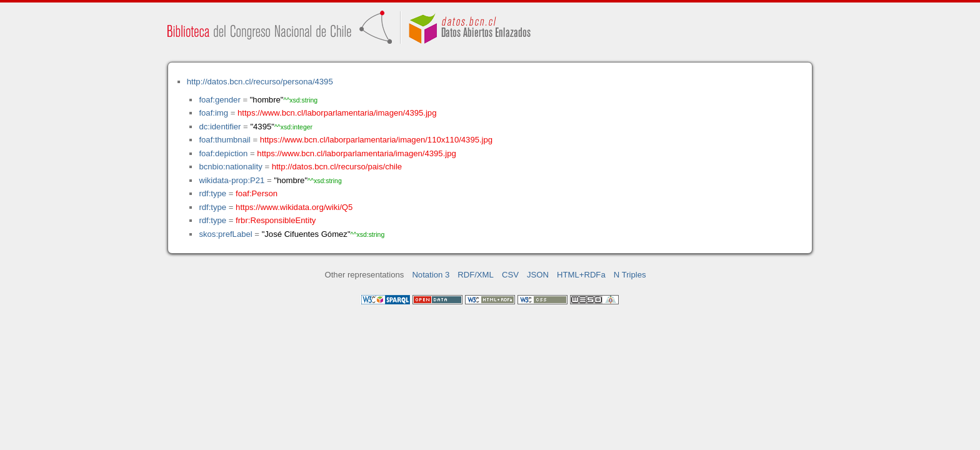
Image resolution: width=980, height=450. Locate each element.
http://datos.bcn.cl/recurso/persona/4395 (260, 82)
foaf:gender (219, 100)
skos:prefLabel (225, 234)
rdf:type (212, 193)
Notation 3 (431, 275)
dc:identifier (220, 127)
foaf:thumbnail (224, 140)
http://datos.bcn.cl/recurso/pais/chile (337, 167)
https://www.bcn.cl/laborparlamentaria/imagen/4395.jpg (337, 113)
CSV (510, 275)
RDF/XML (476, 275)
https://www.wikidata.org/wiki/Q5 (294, 207)
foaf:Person (257, 193)
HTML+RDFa (581, 275)
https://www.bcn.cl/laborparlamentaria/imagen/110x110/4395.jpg (376, 140)
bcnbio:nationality (230, 167)
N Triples (630, 275)
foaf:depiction (223, 153)
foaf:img (213, 113)
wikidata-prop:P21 (232, 180)
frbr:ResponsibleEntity (276, 220)
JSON (538, 275)
